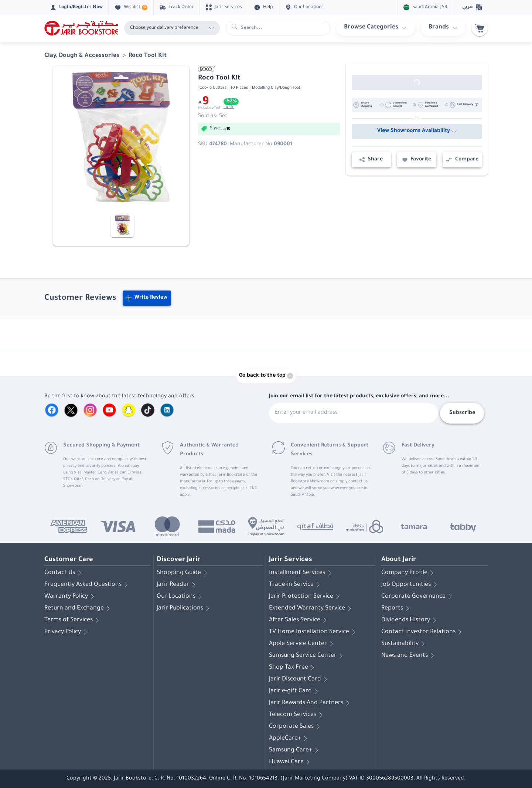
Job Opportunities (410, 585)
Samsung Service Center (307, 656)
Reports (397, 608)
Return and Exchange (79, 608)
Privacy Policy (67, 632)
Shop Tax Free (293, 668)
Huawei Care (291, 762)
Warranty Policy (71, 597)
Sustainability (404, 644)
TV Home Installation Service (313, 632)
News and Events (409, 656)
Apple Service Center (302, 644)
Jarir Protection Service (306, 597)
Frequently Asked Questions (87, 585)
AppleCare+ (289, 738)
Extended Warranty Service (311, 608)
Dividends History (410, 620)
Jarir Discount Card (299, 679)
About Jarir (399, 560)
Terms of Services (73, 620)
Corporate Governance (418, 597)
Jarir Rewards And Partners (311, 703)
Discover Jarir (178, 560)
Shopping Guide (183, 573)
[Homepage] (81, 28)
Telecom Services (297, 715)
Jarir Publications (184, 608)
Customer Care (69, 560)
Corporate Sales (296, 727)
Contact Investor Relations (423, 632)
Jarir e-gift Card (295, 691)
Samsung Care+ (295, 750)
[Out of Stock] (417, 83)
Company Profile (409, 573)
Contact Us (64, 573)
